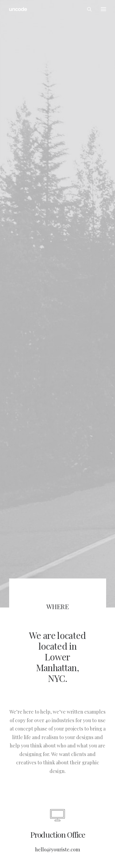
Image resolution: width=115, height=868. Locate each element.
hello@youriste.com (58, 836)
